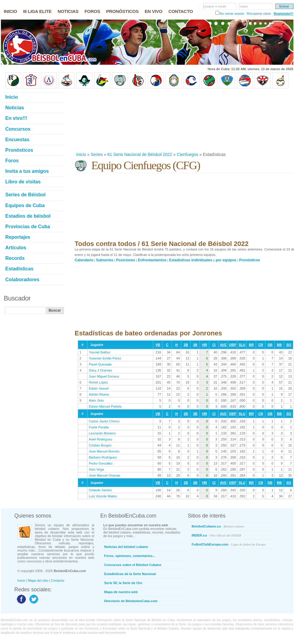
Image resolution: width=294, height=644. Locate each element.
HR (204, 345)
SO (289, 345)
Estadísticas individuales (191, 260)
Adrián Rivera (99, 394)
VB (158, 345)
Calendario (84, 260)
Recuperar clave (259, 14)
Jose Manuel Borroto (104, 451)
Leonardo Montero (103, 433)
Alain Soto (96, 400)
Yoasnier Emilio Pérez (105, 358)
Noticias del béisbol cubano (126, 547)
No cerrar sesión (232, 14)
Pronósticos (250, 260)
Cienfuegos (187, 154)
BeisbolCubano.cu (218, 526)
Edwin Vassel (99, 388)
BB (279, 345)
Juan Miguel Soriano (104, 376)
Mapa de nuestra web (121, 592)
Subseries (105, 260)
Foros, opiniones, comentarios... (130, 556)
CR (261, 345)
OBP (232, 345)
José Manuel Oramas (105, 475)
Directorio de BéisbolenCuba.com (131, 601)
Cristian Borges (100, 445)
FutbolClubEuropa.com (229, 544)
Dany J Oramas (100, 370)
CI (214, 345)
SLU (242, 345)
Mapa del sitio (38, 580)
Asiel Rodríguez (101, 439)
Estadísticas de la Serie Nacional (130, 574)
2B (186, 345)
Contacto (58, 580)
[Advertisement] (110, 120)
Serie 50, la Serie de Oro (123, 583)
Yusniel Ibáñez (100, 352)
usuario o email (215, 6)
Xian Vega (96, 469)
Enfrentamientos (152, 260)
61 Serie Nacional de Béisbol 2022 (140, 154)
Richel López (99, 382)
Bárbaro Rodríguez (103, 457)
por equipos (226, 260)
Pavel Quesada (100, 364)
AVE (223, 345)
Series (97, 154)
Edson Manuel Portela (105, 406)
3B (195, 345)
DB (270, 345)
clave (244, 6)
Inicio (81, 154)
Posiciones (126, 260)
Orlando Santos (100, 490)
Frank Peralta (99, 427)
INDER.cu (217, 535)
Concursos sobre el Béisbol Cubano (133, 565)
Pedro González (101, 463)
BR (251, 345)
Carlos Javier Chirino (104, 421)
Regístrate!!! (284, 14)
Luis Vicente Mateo (103, 496)
